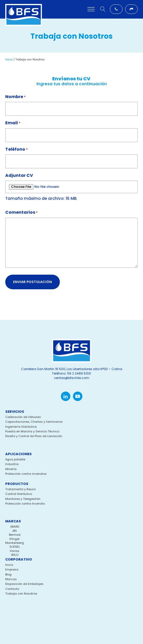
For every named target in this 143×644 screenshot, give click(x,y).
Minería (11, 469)
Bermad (15, 535)
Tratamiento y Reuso (20, 489)
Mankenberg (15, 543)
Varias (15, 551)
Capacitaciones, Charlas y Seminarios (34, 422)
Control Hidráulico (19, 494)
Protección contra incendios (26, 474)
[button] (116, 9)
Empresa (12, 570)
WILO (15, 555)
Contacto (12, 589)
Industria (12, 464)
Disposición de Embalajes (24, 584)
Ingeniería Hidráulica (21, 427)
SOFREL (15, 547)
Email (13, 123)
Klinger (15, 539)
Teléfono (17, 149)
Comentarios (22, 212)
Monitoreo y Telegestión (23, 499)
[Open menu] (91, 9)
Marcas (11, 579)
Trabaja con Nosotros (21, 594)
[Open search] (103, 9)
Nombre (15, 97)
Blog (8, 575)
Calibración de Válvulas (23, 417)
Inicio (9, 60)
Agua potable (15, 459)
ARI (15, 531)
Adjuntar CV (19, 176)
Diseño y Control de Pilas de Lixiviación (34, 436)
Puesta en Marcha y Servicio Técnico (32, 431)
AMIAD (15, 527)
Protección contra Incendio (25, 504)
